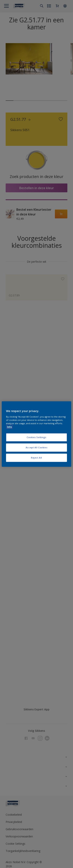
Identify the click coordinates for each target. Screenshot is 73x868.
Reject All (36, 458)
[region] (36, 434)
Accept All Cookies (36, 447)
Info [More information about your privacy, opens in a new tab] (9, 427)
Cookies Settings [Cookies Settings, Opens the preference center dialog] (36, 437)
